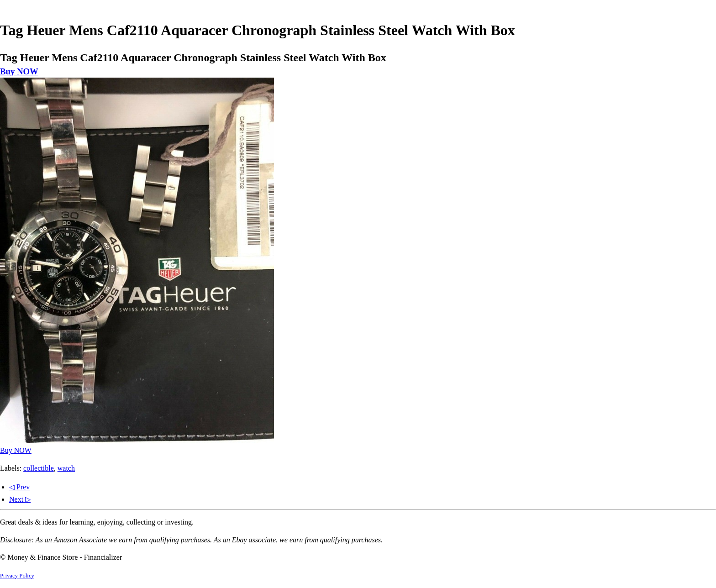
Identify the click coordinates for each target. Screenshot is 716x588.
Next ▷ (20, 499)
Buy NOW (19, 71)
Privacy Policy (17, 576)
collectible (39, 468)
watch (66, 468)
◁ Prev (19, 487)
